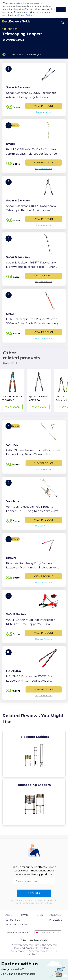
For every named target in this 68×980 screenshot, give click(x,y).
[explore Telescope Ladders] (34, 754)
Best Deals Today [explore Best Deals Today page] (16, 925)
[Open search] (63, 23)
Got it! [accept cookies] (61, 10)
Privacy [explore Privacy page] (24, 915)
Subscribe (34, 893)
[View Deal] (12, 390)
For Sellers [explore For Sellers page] (55, 920)
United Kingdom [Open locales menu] (48, 932)
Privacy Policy (25, 15)
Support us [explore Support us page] (13, 920)
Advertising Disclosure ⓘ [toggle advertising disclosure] (18, 932)
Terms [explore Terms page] (39, 915)
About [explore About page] (9, 915)
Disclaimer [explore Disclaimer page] (56, 915)
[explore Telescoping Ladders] (34, 802)
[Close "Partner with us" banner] (65, 962)
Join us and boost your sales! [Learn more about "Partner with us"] (19, 974)
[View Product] (34, 90)
